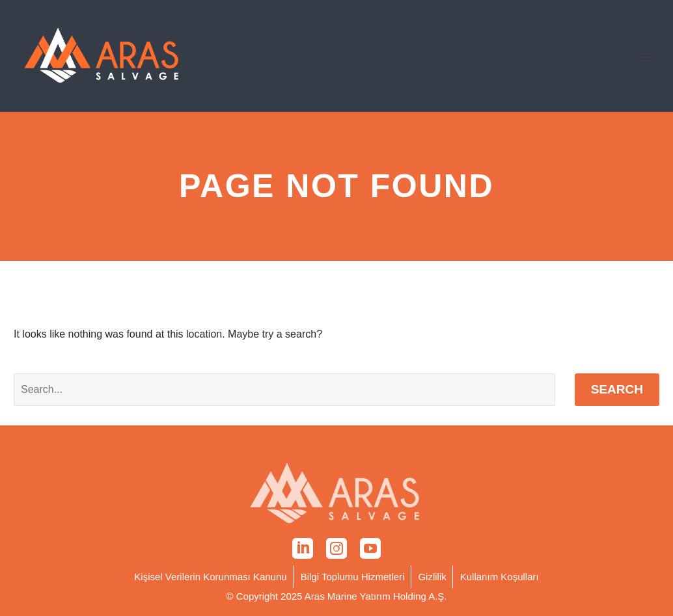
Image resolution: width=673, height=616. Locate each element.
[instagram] (336, 548)
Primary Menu (648, 57)
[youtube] (370, 548)
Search (617, 389)
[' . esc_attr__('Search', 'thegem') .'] (284, 390)
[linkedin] (303, 548)
